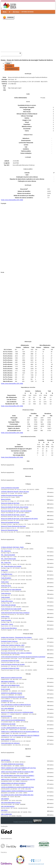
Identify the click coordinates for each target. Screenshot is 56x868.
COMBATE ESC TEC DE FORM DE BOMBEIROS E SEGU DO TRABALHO (20, 735)
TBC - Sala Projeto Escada (8, 559)
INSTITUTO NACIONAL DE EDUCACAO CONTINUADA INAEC (17, 712)
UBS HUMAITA (5, 799)
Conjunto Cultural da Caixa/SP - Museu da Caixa (15, 492)
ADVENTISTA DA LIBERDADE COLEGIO (12, 693)
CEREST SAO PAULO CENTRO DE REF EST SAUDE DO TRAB (17, 772)
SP (10, 12)
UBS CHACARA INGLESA (8, 806)
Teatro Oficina (5, 616)
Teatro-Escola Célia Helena (9, 628)
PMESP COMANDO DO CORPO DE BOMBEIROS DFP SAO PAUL (18, 768)
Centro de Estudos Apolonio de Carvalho (13, 664)
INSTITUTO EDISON (6, 716)
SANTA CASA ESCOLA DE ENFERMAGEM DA (13, 720)
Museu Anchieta (6, 499)
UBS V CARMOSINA (6, 814)
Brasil (5, 12)
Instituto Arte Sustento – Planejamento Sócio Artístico (16, 637)
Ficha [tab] (8, 63)
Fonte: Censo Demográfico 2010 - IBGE (12, 200)
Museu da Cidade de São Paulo (10, 503)
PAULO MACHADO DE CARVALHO (10, 743)
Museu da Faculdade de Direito (10, 522)
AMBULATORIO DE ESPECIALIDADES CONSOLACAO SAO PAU (18, 779)
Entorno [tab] (9, 66)
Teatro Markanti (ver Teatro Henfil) (11, 609)
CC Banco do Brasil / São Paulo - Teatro (12, 547)
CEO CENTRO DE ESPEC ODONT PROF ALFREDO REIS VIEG (17, 795)
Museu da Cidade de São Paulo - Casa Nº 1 (13, 515)
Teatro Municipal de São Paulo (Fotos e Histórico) (15, 613)
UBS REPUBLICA (6, 760)
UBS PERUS (4, 810)
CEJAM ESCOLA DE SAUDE (8, 724)
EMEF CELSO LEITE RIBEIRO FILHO (10, 685)
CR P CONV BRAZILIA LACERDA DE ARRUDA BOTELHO (16, 705)
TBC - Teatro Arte (6, 562)
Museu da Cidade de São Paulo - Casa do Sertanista (16, 511)
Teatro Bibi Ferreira (7, 574)
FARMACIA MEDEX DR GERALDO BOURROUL (13, 783)
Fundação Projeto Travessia (9, 641)
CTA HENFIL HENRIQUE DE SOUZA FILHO (12, 764)
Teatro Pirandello (6, 620)
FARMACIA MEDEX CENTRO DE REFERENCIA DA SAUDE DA (17, 791)
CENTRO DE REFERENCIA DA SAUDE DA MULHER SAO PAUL (17, 787)
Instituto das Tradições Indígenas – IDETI (13, 645)
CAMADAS (10, 17)
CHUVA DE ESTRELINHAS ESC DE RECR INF (13, 697)
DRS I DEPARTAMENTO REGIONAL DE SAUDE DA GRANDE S (18, 776)
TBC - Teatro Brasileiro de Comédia (11, 566)
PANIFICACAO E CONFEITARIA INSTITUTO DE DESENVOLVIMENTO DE (20, 732)
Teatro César (5, 582)
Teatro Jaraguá (5, 597)
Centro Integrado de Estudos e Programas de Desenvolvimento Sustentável (23, 657)
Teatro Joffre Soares (7, 601)
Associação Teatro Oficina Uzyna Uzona (13, 649)
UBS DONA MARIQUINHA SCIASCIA (11, 803)
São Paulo (16, 12)
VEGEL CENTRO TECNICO (8, 739)
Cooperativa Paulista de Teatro (10, 661)
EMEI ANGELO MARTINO (8, 681)
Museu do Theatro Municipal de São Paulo (13, 526)
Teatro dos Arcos (6, 586)
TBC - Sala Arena (6, 551)
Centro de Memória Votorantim (10, 488)
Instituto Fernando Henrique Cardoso (12, 495)
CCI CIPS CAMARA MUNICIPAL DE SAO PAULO (14, 728)
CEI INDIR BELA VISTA (7, 701)
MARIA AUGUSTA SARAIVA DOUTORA (12, 678)
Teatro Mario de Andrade (8, 605)
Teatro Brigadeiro (6, 578)
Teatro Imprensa (6, 593)
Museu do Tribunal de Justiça (9, 530)
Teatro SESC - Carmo (7, 624)
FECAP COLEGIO (6, 689)
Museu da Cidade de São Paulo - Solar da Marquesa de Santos (19, 519)
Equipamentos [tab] (12, 69)
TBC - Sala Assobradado (8, 555)
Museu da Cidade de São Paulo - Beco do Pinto (15, 507)
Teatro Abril (4, 570)
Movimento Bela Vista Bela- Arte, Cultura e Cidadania (16, 653)
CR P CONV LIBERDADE (7, 708)
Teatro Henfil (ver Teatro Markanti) (11, 589)
